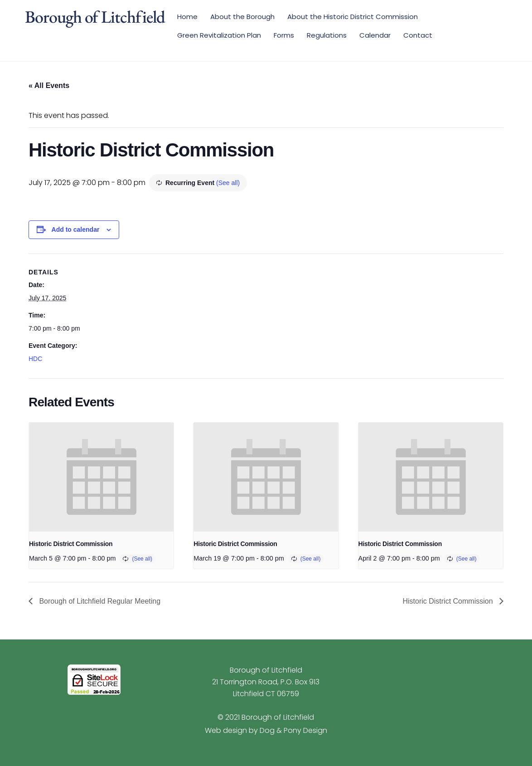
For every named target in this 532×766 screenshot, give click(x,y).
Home (187, 17)
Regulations (327, 35)
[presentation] (101, 477)
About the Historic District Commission (353, 17)
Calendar (375, 35)
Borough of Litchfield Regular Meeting (99, 601)
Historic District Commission (71, 544)
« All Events (49, 85)
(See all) (228, 183)
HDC (35, 359)
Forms (284, 35)
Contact (418, 35)
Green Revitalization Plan (219, 35)
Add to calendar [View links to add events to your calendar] (76, 229)
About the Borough (242, 17)
